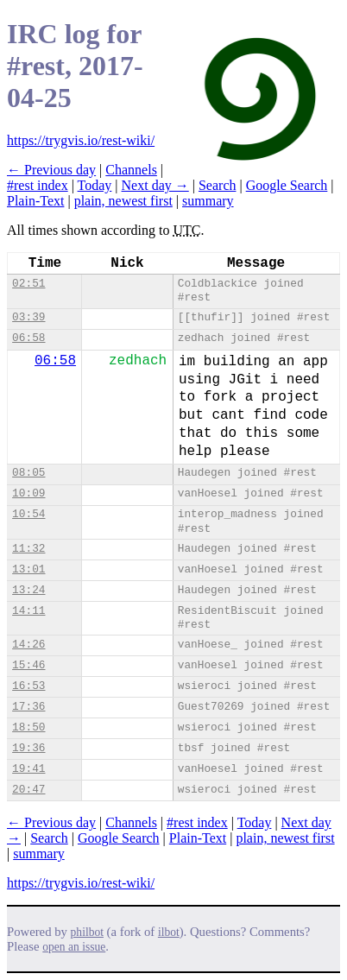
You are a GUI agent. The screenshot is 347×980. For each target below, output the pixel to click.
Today (95, 185)
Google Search (287, 185)
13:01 (28, 569)
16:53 (28, 686)
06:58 (28, 338)
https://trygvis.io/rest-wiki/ (81, 140)
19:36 (28, 748)
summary (208, 201)
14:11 (28, 611)
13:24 (28, 590)
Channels (131, 170)
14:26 (28, 645)
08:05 (28, 473)
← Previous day (51, 170)
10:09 (28, 493)
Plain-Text (35, 201)
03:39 (28, 317)
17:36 (28, 707)
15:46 (28, 665)
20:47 (28, 790)
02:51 (28, 284)
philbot (87, 932)
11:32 (28, 549)
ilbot (169, 932)
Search (218, 185)
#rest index (38, 185)
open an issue (74, 947)
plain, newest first (123, 201)
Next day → (155, 185)
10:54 (28, 514)
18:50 (28, 727)
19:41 (28, 769)
